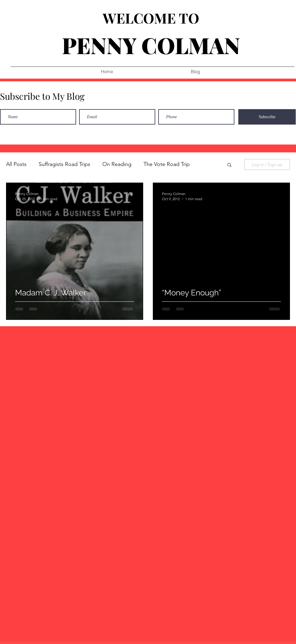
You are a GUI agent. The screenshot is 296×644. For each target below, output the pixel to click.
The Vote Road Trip (167, 164)
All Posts (16, 164)
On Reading (117, 164)
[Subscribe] (267, 117)
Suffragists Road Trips (64, 164)
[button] (229, 165)
